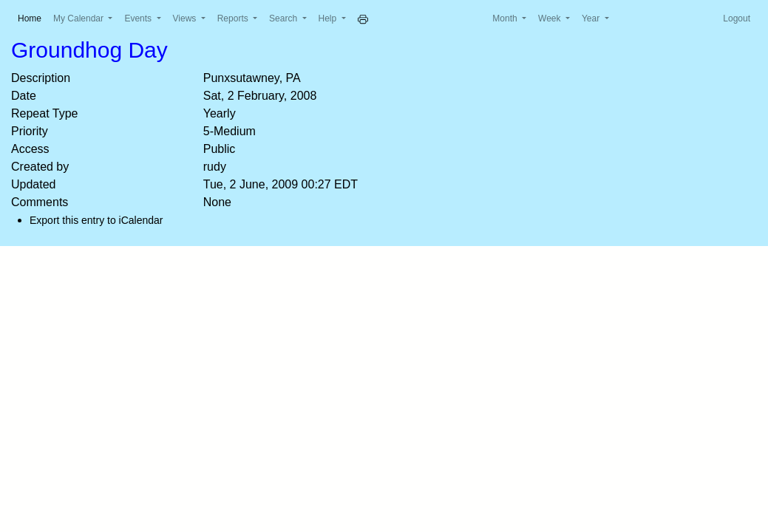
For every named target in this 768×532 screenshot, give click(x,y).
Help (329, 18)
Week (551, 18)
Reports (234, 18)
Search (284, 18)
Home (33, 17)
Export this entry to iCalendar (96, 220)
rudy (215, 167)
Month (506, 18)
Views (186, 18)
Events (139, 18)
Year (592, 18)
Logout (737, 18)
